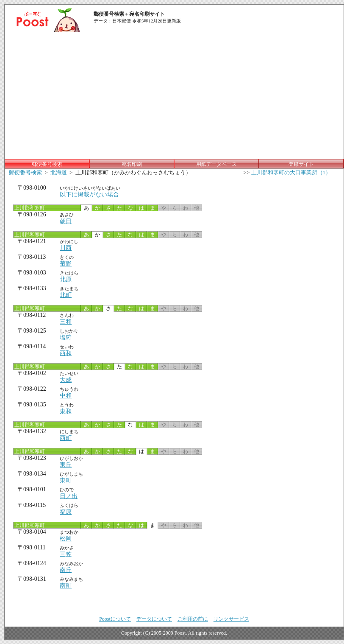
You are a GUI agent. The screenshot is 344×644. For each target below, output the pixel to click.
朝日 (66, 221)
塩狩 (66, 337)
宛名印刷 (132, 164)
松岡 (66, 539)
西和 (66, 353)
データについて (154, 619)
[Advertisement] (174, 95)
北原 (66, 279)
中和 (66, 396)
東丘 (66, 465)
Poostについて (115, 619)
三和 (66, 322)
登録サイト (301, 164)
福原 (66, 512)
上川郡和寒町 (29, 208)
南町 (66, 586)
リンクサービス (231, 619)
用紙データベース (216, 164)
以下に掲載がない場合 (89, 195)
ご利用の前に (193, 619)
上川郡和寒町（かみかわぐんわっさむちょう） (133, 172)
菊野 (66, 264)
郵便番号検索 (25, 172)
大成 (66, 380)
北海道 (59, 172)
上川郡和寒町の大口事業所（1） (291, 172)
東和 (66, 411)
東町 (66, 480)
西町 (66, 438)
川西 (66, 248)
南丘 (66, 570)
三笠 (66, 554)
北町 (66, 295)
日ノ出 (69, 496)
